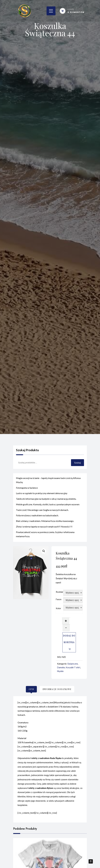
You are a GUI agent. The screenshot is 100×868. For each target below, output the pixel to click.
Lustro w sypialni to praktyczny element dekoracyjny (42, 495)
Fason (59, 599)
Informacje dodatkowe (57, 689)
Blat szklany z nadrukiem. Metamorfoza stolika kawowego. (45, 522)
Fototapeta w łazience (27, 489)
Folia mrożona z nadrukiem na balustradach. (37, 517)
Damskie (61, 667)
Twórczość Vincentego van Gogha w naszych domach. (42, 511)
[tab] (31, 689)
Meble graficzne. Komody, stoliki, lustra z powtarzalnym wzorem (48, 506)
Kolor (58, 608)
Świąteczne (73, 664)
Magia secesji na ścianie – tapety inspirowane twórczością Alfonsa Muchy (48, 482)
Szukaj (77, 463)
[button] (44, 551)
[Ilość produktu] (70, 621)
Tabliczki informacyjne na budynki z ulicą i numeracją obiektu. (46, 500)
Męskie (60, 671)
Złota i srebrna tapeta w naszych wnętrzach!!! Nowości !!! (44, 528)
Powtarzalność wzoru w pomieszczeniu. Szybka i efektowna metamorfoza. (45, 536)
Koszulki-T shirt (73, 667)
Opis (31, 689)
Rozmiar (60, 592)
